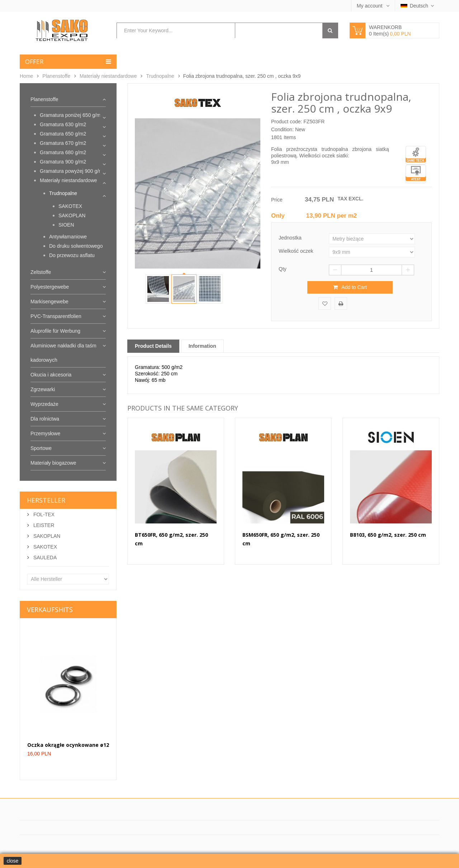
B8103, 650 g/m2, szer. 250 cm (388, 535)
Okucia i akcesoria (51, 375)
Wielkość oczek (297, 251)
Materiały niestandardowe (108, 76)
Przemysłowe (45, 433)
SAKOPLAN (72, 215)
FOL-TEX (43, 514)
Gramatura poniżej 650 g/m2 (72, 115)
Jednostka (291, 238)
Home (26, 76)
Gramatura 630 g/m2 (63, 124)
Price (277, 200)
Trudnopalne (160, 76)
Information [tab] (202, 346)
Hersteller (46, 500)
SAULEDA (44, 558)
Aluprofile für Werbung (55, 331)
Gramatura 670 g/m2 (63, 143)
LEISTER (43, 525)
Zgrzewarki (43, 389)
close (13, 861)
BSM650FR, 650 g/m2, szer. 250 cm (281, 539)
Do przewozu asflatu (72, 255)
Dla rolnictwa (45, 419)
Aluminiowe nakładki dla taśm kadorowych (63, 353)
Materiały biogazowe (53, 463)
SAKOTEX (70, 206)
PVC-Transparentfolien (56, 316)
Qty (283, 269)
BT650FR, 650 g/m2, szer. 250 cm (171, 539)
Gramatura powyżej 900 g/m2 (73, 171)
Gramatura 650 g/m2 (63, 134)
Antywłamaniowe (68, 237)
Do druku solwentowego (76, 246)
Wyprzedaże (44, 404)
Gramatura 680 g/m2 (63, 152)
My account (370, 6)
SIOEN (66, 225)
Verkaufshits (50, 610)
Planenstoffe (56, 76)
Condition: (282, 129)
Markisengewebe (49, 302)
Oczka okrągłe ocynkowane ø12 (68, 745)
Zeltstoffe (41, 272)
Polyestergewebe (50, 287)
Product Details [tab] (153, 346)
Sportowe (41, 448)
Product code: (287, 122)
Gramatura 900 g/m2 (63, 162)
